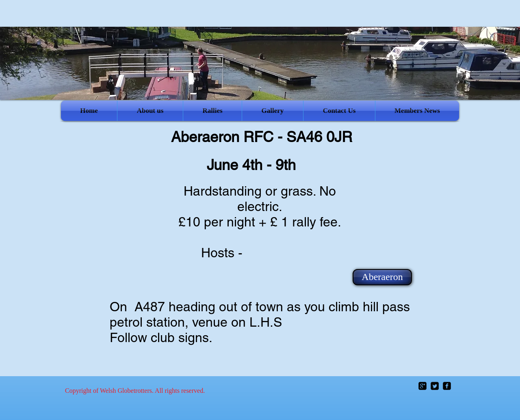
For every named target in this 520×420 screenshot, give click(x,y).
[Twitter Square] (435, 386)
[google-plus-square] (422, 386)
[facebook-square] (447, 386)
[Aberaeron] (382, 277)
